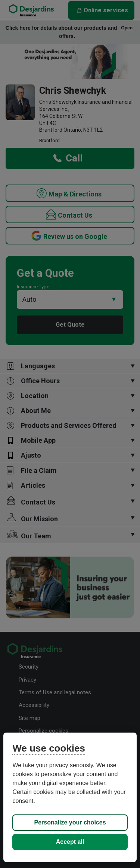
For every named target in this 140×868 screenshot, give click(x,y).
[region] (70, 797)
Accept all (70, 842)
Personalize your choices (70, 822)
